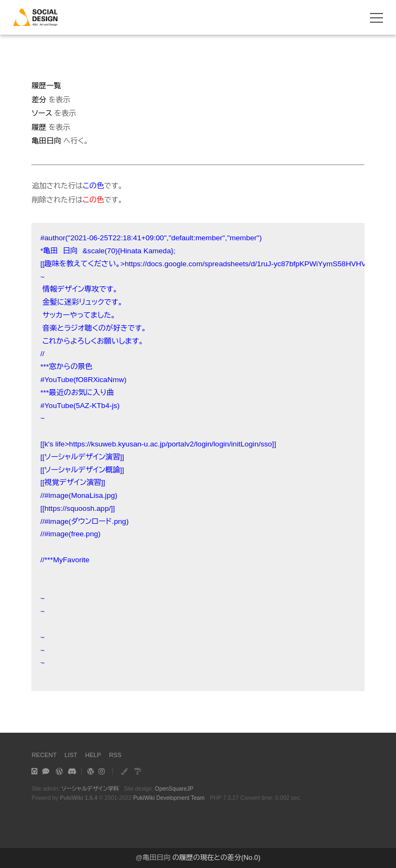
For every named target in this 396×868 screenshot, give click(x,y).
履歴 (39, 127)
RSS (115, 755)
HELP (93, 755)
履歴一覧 (46, 86)
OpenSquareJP (174, 789)
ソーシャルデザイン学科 (90, 789)
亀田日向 (156, 857)
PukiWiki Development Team (169, 798)
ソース (42, 113)
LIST (71, 755)
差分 (39, 100)
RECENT (44, 755)
